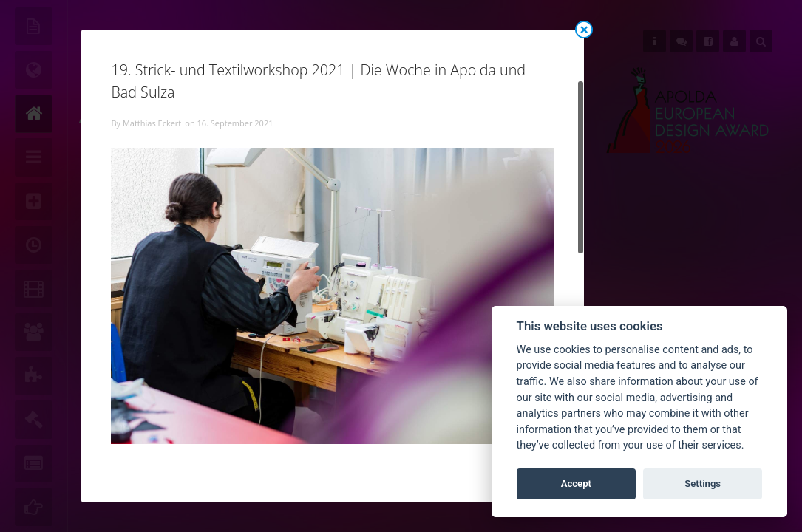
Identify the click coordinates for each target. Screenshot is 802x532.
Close (584, 30)
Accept (576, 484)
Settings (703, 484)
